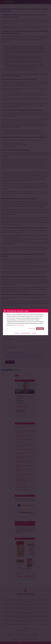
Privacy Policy (17, 333)
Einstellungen (32, 329)
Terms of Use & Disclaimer (26, 333)
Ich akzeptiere (40, 329)
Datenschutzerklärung (19, 325)
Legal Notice (34, 333)
